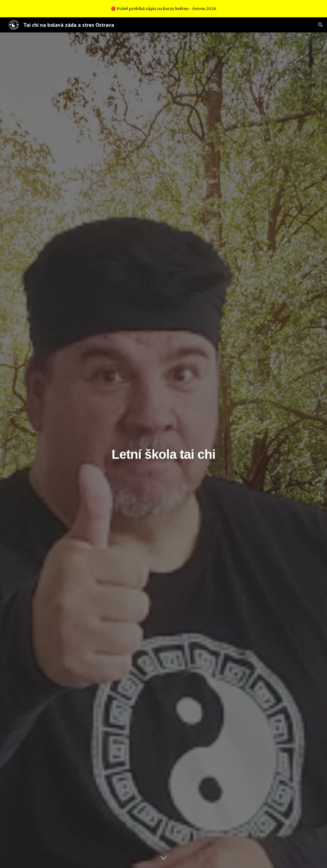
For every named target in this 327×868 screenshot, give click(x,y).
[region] (163, 9)
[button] (321, 25)
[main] (164, 450)
